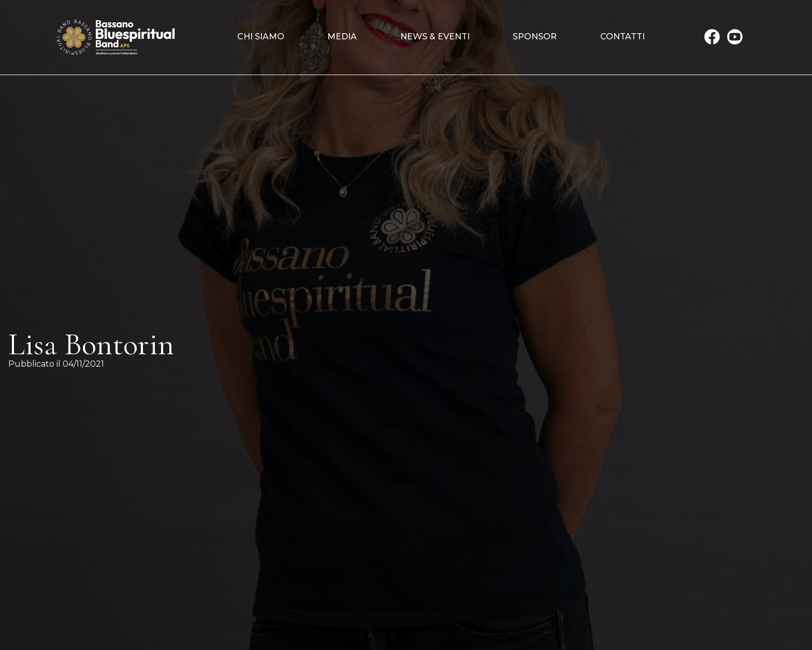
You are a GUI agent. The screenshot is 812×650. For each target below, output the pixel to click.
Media (342, 37)
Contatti (622, 37)
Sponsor (535, 37)
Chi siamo (261, 37)
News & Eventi (435, 37)
